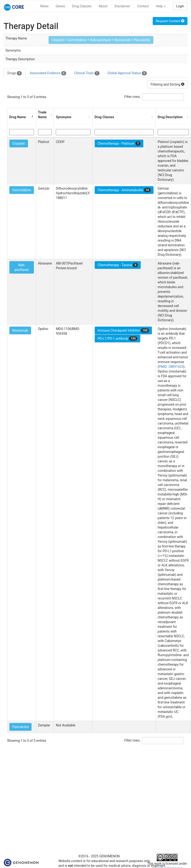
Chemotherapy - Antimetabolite (124, 190)
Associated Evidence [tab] (48, 73)
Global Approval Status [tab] (127, 73)
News (44, 6)
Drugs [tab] (15, 73)
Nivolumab (20, 330)
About (103, 6)
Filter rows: (132, 97)
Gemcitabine (22, 190)
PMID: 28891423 (171, 367)
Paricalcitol (20, 727)
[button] (33, 117)
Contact (143, 6)
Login (180, 6)
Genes (60, 6)
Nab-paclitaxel (22, 267)
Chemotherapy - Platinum (119, 143)
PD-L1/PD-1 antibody (117, 339)
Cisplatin (19, 143)
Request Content (170, 21)
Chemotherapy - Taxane (118, 265)
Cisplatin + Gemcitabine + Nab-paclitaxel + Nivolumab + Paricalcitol (101, 40)
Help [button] (161, 6)
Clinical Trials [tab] (87, 73)
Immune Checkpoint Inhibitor (123, 330)
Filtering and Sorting (167, 84)
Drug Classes (82, 6)
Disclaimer (122, 6)
